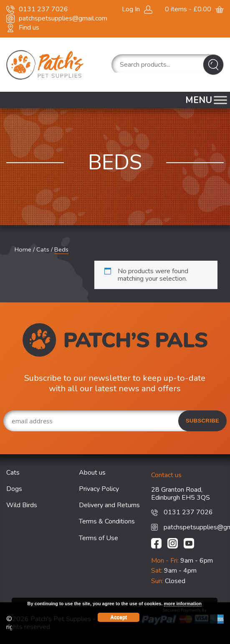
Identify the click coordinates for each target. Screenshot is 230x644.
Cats (43, 249)
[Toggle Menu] (220, 100)
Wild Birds (22, 505)
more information (183, 604)
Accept (119, 617)
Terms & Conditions (107, 521)
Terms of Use (99, 538)
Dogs (14, 489)
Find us (29, 28)
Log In (131, 9)
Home (23, 249)
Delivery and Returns (109, 505)
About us (92, 473)
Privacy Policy (99, 489)
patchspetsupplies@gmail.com (63, 18)
